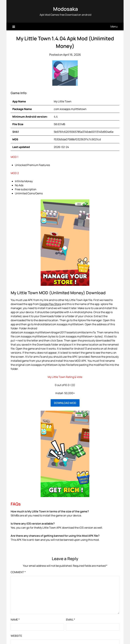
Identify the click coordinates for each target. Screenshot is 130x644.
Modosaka (66, 9)
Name (15, 620)
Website (16, 636)
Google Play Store (50, 304)
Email (71, 620)
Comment (18, 572)
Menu (114, 26)
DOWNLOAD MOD (65, 403)
